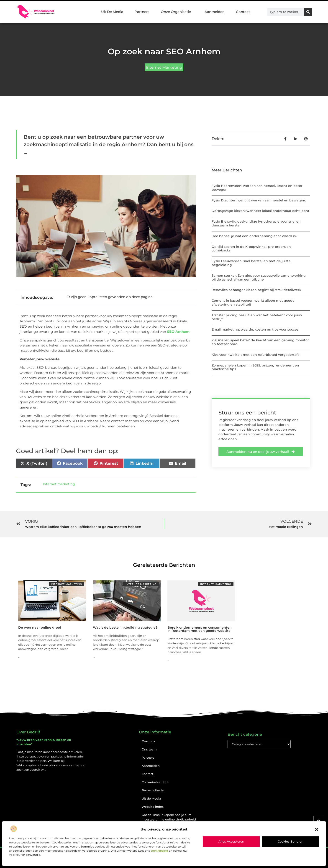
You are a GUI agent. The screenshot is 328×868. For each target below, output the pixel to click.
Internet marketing (164, 67)
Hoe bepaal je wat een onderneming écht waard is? (255, 236)
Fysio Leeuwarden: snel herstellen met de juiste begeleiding (251, 263)
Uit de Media (151, 798)
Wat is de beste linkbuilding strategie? (125, 627)
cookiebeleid (159, 851)
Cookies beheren (291, 841)
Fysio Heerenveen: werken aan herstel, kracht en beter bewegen (257, 188)
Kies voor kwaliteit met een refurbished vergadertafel (256, 355)
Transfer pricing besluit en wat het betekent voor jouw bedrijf (257, 317)
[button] (317, 829)
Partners (142, 12)
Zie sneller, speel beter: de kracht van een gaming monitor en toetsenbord (260, 342)
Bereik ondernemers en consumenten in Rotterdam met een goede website (200, 629)
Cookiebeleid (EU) (155, 782)
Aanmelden (215, 12)
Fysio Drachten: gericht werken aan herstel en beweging (259, 200)
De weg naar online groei (40, 627)
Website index (153, 807)
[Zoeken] (308, 12)
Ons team (149, 749)
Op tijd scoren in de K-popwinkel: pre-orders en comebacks (251, 249)
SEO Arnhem (178, 332)
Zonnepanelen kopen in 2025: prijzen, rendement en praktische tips (255, 367)
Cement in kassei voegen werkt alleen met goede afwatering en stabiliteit (253, 302)
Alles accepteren (231, 841)
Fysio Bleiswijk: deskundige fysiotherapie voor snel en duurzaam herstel (256, 223)
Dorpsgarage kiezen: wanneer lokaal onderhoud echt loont (260, 211)
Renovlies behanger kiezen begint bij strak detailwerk (256, 290)
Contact (243, 12)
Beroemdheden (154, 790)
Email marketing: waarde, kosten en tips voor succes (255, 329)
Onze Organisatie (177, 12)
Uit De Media (112, 12)
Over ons (148, 741)
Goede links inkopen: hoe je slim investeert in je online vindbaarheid (169, 817)
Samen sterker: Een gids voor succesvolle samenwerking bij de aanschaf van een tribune (259, 277)
